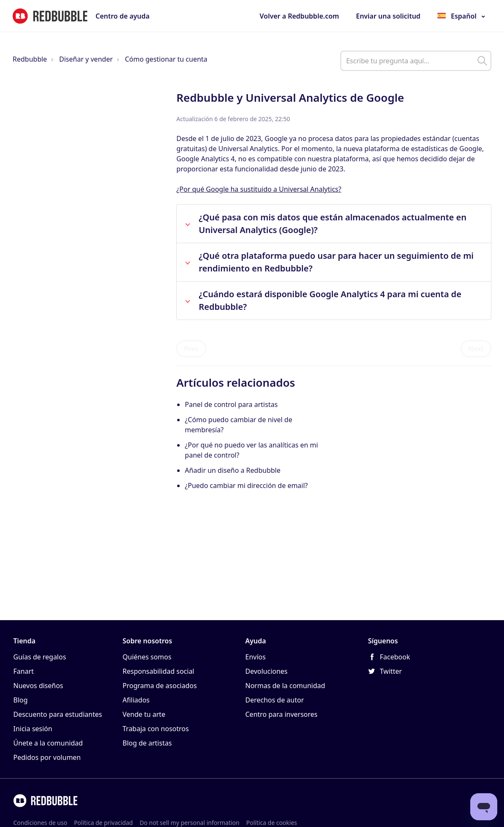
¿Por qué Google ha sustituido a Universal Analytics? (259, 189)
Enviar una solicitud (388, 16)
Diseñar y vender (86, 59)
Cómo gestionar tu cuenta (166, 59)
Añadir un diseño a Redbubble (233, 470)
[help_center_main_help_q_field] (416, 61)
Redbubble (30, 59)
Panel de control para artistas (231, 404)
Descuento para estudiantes (58, 714)
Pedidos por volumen (47, 757)
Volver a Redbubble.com (299, 16)
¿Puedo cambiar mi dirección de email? (246, 485)
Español (464, 16)
